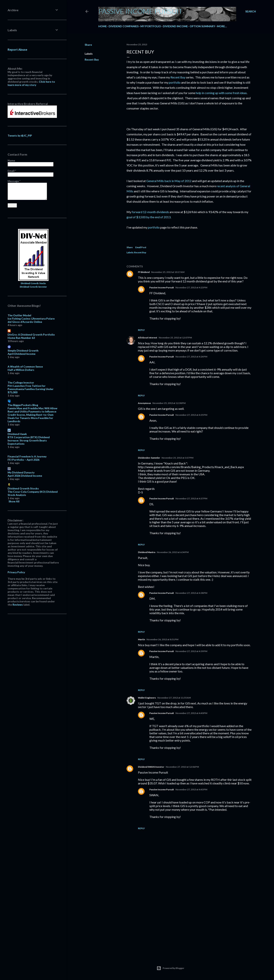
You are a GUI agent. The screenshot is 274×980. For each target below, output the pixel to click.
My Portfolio (151, 26)
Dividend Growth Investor (33, 287)
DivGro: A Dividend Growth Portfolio (31, 335)
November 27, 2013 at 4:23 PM (191, 287)
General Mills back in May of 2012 (169, 181)
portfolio (175, 82)
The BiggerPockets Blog (23, 405)
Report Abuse (17, 49)
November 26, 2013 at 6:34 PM (173, 552)
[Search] (251, 11)
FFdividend (144, 272)
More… (222, 26)
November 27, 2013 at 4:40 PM (191, 713)
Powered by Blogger (170, 968)
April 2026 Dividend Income (25, 476)
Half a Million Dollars (21, 370)
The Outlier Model (19, 315)
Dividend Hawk (17, 434)
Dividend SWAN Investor (151, 767)
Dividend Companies (124, 26)
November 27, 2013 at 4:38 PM (191, 593)
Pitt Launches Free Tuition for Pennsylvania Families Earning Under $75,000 (31, 389)
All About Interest (148, 338)
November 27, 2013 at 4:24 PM (191, 357)
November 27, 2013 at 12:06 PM (182, 767)
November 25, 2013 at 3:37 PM (177, 458)
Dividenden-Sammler (149, 458)
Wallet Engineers (147, 698)
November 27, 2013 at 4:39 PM (191, 651)
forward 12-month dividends (150, 212)
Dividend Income (175, 26)
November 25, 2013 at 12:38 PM (169, 403)
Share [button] (88, 45)
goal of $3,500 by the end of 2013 (149, 217)
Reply (141, 330)
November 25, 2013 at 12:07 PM (175, 338)
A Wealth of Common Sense (25, 367)
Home (103, 26)
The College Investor (21, 382)
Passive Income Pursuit (141, 11)
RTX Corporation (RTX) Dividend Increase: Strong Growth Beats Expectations (29, 440)
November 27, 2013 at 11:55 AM (174, 698)
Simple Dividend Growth (23, 351)
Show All (14, 501)
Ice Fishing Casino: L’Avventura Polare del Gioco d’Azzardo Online (31, 320)
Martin (141, 639)
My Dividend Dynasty (21, 472)
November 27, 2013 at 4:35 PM (191, 415)
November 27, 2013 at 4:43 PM (191, 789)
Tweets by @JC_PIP (20, 135)
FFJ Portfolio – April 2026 (23, 460)
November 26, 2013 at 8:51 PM (162, 639)
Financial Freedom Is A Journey (27, 456)
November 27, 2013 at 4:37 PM (191, 498)
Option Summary (202, 26)
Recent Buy (92, 60)
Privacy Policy (16, 572)
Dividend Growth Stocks (33, 283)
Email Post (141, 247)
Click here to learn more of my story (31, 83)
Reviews (18, 605)
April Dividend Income (22, 354)
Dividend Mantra (147, 552)
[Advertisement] (189, 920)
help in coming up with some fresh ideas (221, 93)
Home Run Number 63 (21, 338)
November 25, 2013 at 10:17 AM (168, 272)
